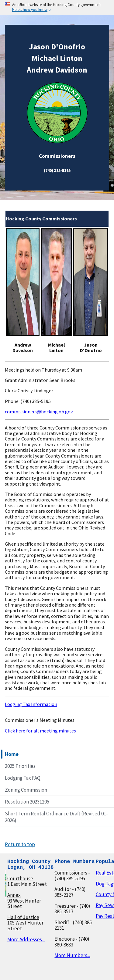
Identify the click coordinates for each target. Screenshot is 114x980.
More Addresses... (26, 939)
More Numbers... (72, 955)
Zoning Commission (26, 790)
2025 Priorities (20, 766)
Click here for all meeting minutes (40, 731)
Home (12, 754)
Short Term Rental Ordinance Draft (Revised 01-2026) (56, 817)
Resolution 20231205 (27, 802)
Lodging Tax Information (31, 704)
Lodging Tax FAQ (23, 778)
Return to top (20, 844)
